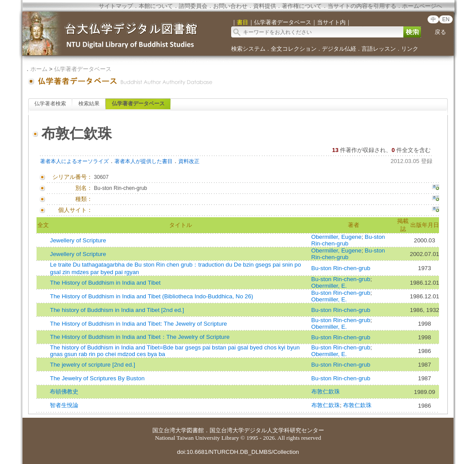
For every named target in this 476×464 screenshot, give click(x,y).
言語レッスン (379, 49)
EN (446, 19)
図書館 (195, 430)
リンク (410, 49)
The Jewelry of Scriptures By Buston (97, 378)
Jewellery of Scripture (78, 240)
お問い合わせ (230, 6)
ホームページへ (422, 6)
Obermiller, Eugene (336, 237)
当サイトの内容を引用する (362, 6)
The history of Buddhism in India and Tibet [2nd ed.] (117, 310)
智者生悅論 (64, 405)
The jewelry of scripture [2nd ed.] (92, 365)
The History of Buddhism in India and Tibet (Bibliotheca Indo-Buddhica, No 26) (151, 296)
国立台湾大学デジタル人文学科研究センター (267, 430)
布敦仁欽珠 (326, 392)
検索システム (248, 49)
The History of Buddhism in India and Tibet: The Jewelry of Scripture (138, 324)
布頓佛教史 (64, 392)
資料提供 (265, 6)
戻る (440, 32)
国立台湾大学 (170, 430)
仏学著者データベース (83, 69)
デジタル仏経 (339, 49)
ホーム (39, 69)
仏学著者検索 (50, 104)
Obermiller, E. (329, 286)
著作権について (302, 6)
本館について (156, 6)
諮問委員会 (193, 6)
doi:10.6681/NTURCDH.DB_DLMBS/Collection (238, 452)
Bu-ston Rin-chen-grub (348, 240)
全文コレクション (294, 49)
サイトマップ (116, 6)
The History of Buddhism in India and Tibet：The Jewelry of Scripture (140, 337)
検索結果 (89, 104)
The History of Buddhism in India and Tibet (105, 283)
